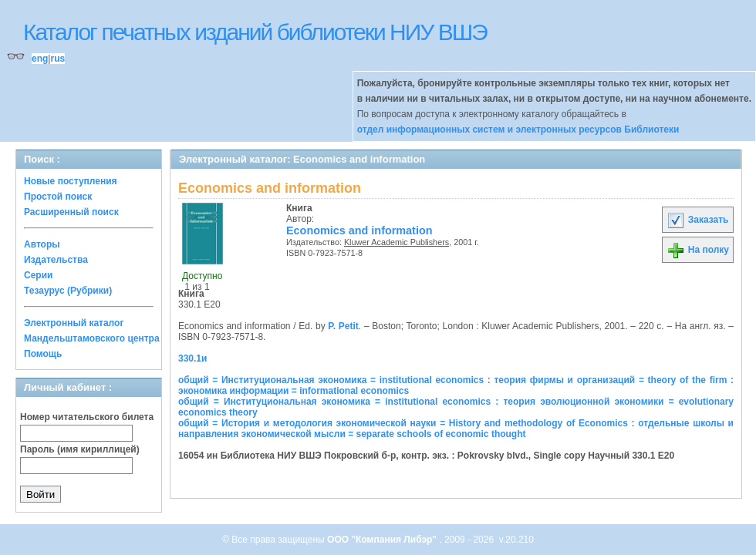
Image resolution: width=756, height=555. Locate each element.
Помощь (43, 354)
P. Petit (343, 326)
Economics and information (359, 230)
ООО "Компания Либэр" (383, 540)
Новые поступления (71, 181)
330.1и (192, 358)
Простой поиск (58, 197)
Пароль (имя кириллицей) (80, 449)
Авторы (42, 244)
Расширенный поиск (71, 212)
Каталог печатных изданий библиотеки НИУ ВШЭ (255, 32)
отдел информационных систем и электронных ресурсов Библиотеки (518, 129)
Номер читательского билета (87, 417)
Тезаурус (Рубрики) (68, 291)
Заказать (697, 220)
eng (40, 59)
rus (57, 59)
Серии (38, 275)
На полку (698, 250)
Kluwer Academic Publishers (397, 242)
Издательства (56, 260)
